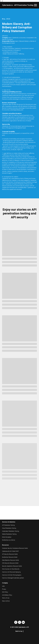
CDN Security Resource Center (10, 563)
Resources (5, 545)
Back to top (19, 631)
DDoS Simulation (7, 537)
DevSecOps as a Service (9, 540)
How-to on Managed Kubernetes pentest (13, 578)
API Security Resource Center (10, 554)
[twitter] (20, 622)
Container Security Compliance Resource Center (15, 548)
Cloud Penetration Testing (9, 528)
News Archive (6, 601)
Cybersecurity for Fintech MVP (10, 551)
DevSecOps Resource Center (10, 557)
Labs (3, 586)
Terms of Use (6, 598)
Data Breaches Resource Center (11, 560)
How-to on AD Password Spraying (11, 572)
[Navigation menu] (35, 5)
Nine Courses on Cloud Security (11, 569)
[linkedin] (23, 622)
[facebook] (16, 622)
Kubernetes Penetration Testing (11, 531)
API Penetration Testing (8, 525)
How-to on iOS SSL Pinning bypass (12, 575)
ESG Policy (5, 592)
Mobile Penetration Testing (9, 534)
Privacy (4, 589)
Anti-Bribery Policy (7, 595)
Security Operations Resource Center (12, 566)
